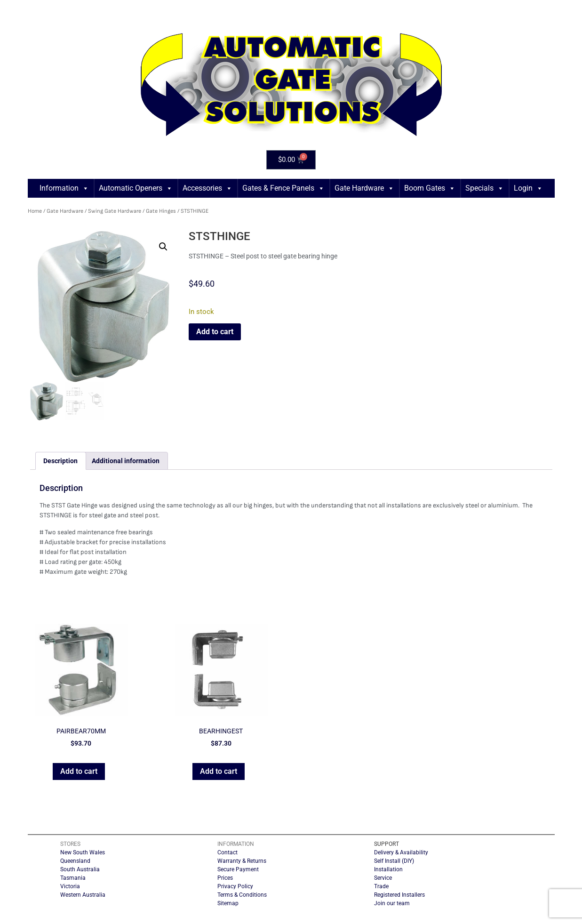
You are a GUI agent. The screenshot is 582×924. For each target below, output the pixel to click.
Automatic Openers (136, 188)
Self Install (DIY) (394, 861)
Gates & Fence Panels (283, 188)
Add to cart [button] (79, 771)
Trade (381, 886)
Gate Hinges (161, 211)
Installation (388, 869)
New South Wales (83, 852)
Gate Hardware (364, 188)
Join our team (392, 903)
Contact (227, 852)
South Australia (80, 869)
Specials (485, 188)
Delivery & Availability (401, 852)
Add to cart (215, 332)
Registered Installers (399, 895)
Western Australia (83, 895)
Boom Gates (430, 188)
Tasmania (73, 878)
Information (64, 188)
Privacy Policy (235, 886)
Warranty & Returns (242, 861)
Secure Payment (238, 869)
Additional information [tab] (126, 461)
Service (383, 878)
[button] (163, 247)
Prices (225, 878)
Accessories (207, 188)
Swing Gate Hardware (115, 211)
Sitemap (228, 903)
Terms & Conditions (242, 895)
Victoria (70, 886)
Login (528, 188)
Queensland (75, 861)
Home (35, 211)
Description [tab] (60, 461)
